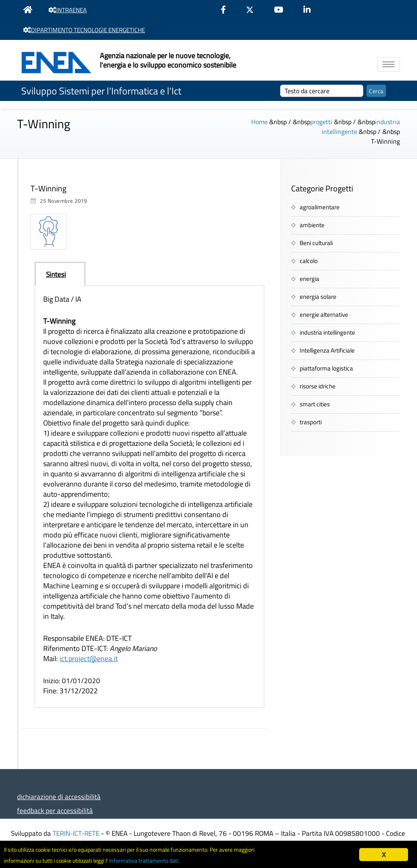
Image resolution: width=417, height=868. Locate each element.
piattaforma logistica (326, 368)
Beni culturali (316, 243)
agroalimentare (320, 207)
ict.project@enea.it (89, 659)
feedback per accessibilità (55, 810)
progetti (321, 122)
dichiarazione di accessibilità (59, 797)
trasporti (311, 422)
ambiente (312, 225)
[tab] (60, 274)
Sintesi (56, 274)
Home (259, 122)
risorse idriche (318, 386)
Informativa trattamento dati (179, 860)
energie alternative (324, 315)
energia (309, 279)
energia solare (318, 297)
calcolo (309, 261)
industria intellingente (327, 332)
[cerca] (322, 91)
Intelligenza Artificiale (327, 350)
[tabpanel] (149, 497)
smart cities (315, 404)
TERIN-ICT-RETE (76, 833)
